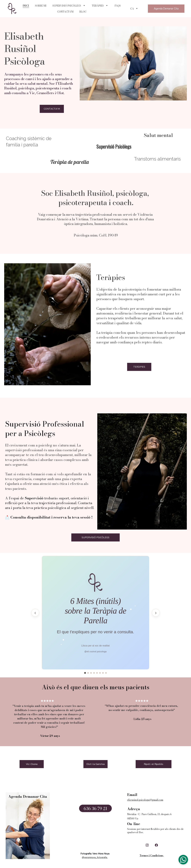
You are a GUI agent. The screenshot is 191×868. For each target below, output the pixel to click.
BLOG (83, 12)
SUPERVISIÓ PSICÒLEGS (67, 6)
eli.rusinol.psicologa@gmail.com (145, 800)
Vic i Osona (32, 766)
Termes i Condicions (152, 855)
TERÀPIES (98, 6)
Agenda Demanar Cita (166, 9)
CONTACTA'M (65, 12)
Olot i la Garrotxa (95, 766)
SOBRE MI (41, 6)
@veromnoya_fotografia (95, 859)
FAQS (118, 6)
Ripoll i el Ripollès (154, 766)
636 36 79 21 (95, 810)
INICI (26, 6)
